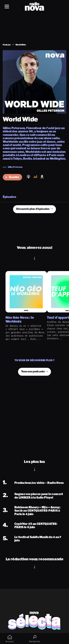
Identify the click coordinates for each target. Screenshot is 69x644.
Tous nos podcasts (33, 371)
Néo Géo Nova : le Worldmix (20, 319)
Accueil (10, 639)
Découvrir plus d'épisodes (33, 209)
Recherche (34, 639)
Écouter (12, 177)
